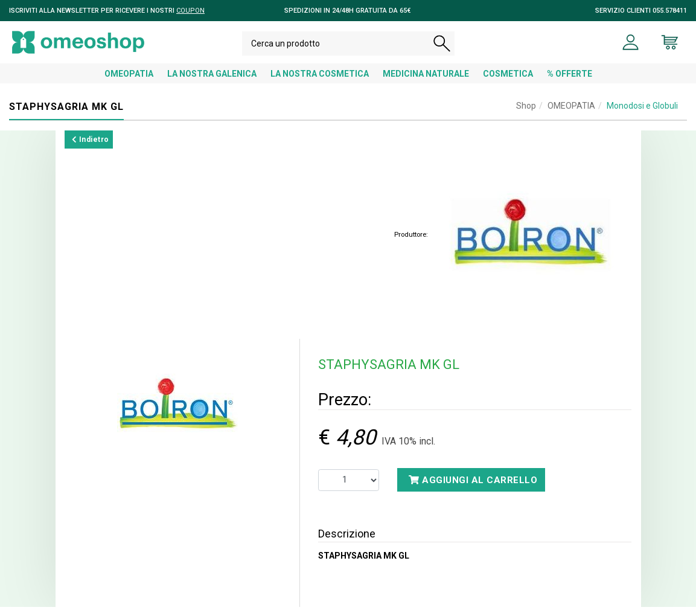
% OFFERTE (570, 83)
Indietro (91, 149)
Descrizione (347, 543)
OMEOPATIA (129, 83)
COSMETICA (508, 83)
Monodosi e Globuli (642, 115)
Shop (526, 115)
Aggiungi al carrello (473, 489)
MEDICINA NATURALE (426, 83)
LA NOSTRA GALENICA (212, 83)
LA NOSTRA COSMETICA (320, 83)
